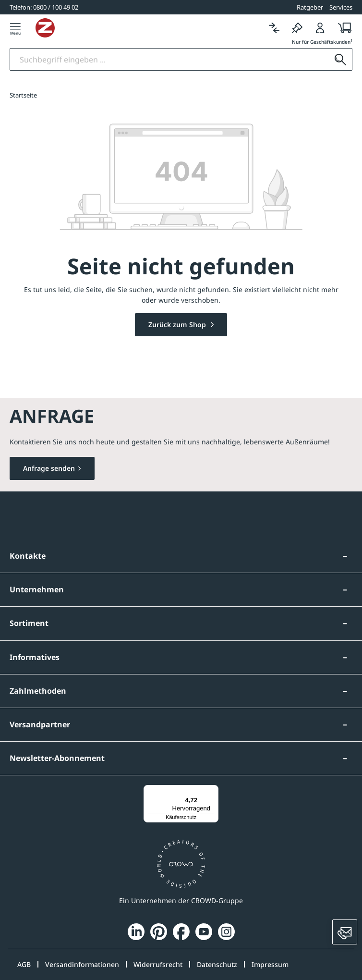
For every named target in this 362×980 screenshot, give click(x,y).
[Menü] (15, 28)
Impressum (270, 964)
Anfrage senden (49, 468)
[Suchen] (340, 59)
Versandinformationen (82, 964)
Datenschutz (217, 964)
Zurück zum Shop (178, 325)
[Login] (320, 28)
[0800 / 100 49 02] (44, 7)
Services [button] (341, 7)
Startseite (23, 95)
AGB (24, 964)
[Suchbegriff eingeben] (169, 59)
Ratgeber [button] (310, 7)
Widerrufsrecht (158, 964)
